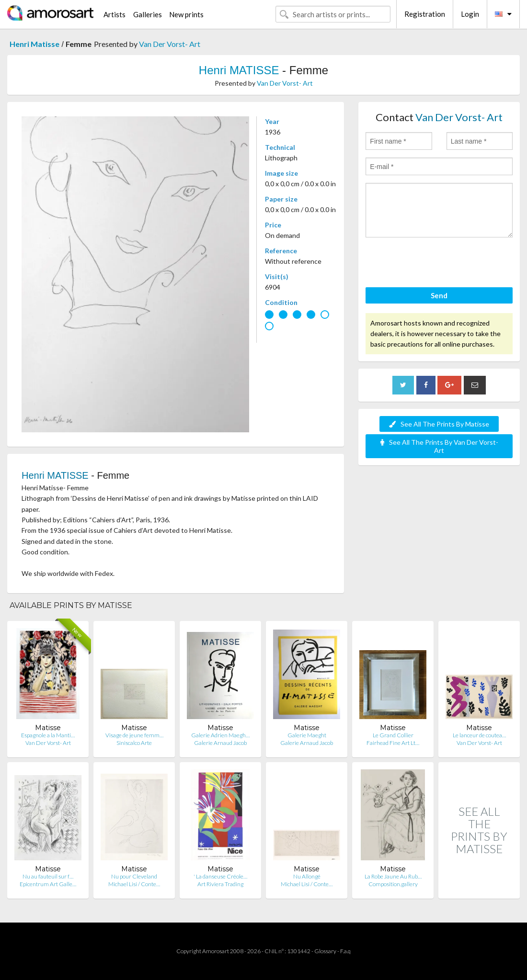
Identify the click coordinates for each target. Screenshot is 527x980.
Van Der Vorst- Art (170, 44)
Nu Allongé (307, 876)
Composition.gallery (393, 884)
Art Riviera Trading (220, 884)
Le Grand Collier (393, 735)
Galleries (148, 14)
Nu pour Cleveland (134, 876)
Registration (425, 14)
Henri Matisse (34, 44)
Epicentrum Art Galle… (48, 884)
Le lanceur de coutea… (479, 735)
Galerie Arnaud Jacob (220, 743)
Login (470, 14)
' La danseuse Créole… (220, 876)
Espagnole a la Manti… (48, 735)
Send (439, 295)
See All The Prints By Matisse (439, 424)
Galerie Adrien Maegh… (220, 735)
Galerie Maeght (307, 735)
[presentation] (438, 264)
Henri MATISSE (239, 70)
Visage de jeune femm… (134, 735)
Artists (115, 14)
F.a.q (345, 951)
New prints (186, 14)
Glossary (325, 951)
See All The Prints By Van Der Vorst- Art (439, 446)
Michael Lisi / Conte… (134, 884)
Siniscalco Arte (134, 743)
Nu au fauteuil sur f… (48, 876)
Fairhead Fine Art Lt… (393, 743)
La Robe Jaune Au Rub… (393, 876)
